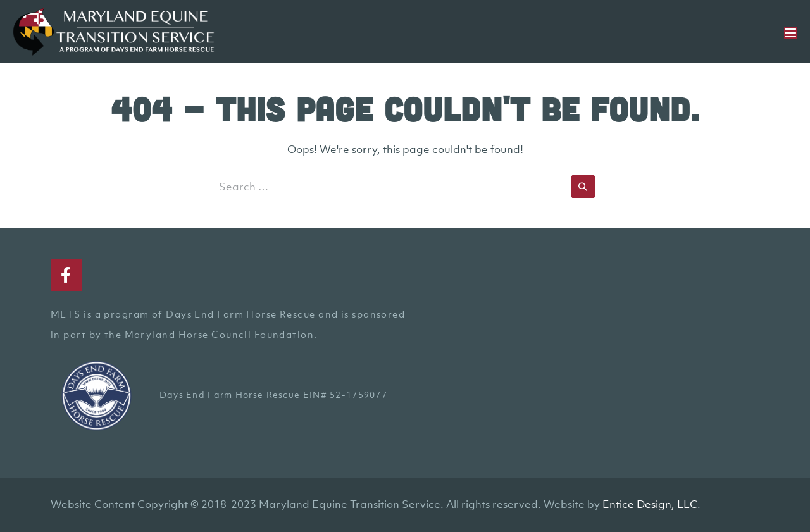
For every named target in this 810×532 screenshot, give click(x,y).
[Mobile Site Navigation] (791, 33)
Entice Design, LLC (650, 504)
